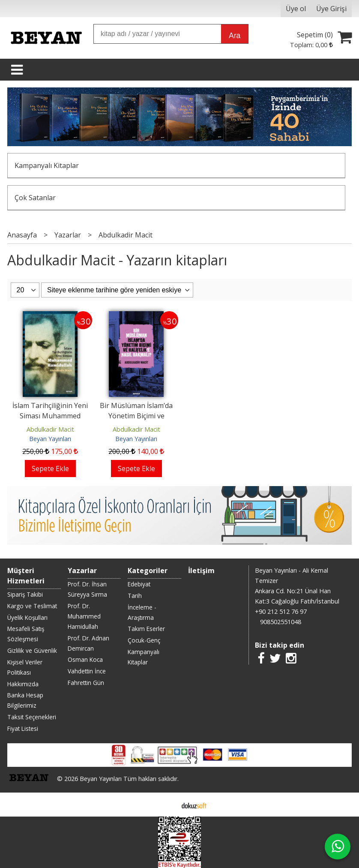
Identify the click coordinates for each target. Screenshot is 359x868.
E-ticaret (166, 805)
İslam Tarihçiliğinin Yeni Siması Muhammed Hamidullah (50, 416)
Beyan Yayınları (50, 439)
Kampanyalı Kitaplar (47, 165)
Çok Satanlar (35, 198)
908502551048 (281, 622)
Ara (235, 36)
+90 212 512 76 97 (281, 611)
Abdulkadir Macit (50, 429)
